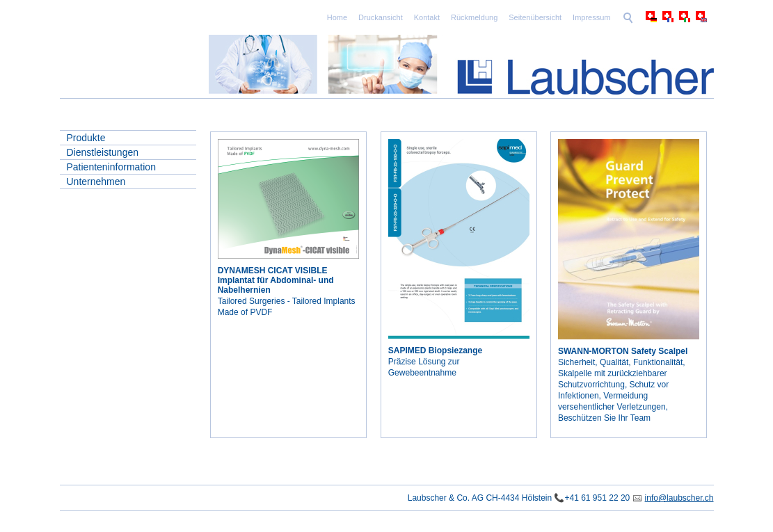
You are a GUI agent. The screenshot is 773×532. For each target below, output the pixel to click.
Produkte (86, 138)
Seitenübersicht (535, 17)
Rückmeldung (474, 17)
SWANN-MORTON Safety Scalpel (623, 351)
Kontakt (427, 17)
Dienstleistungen (103, 152)
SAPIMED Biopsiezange (435, 350)
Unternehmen (96, 182)
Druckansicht (381, 17)
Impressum (591, 17)
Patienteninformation (111, 167)
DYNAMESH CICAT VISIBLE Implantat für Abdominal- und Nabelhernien (276, 280)
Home (337, 17)
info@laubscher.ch (679, 498)
